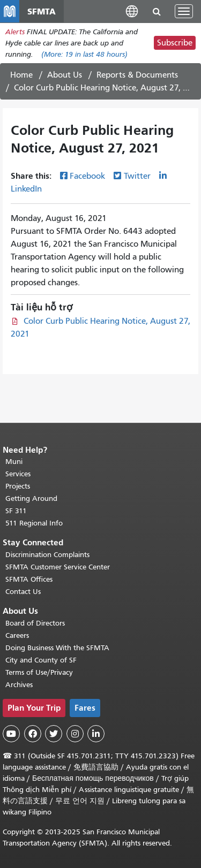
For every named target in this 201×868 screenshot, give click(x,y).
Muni (14, 462)
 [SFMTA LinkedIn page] (96, 734)
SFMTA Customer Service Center (58, 567)
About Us (65, 75)
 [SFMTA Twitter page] (54, 734)
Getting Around (31, 498)
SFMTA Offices (29, 579)
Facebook (87, 176)
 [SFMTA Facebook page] (33, 734)
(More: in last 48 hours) (84, 54)
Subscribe (175, 43)
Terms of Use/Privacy (39, 672)
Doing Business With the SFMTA (57, 648)
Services (18, 474)
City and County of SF (41, 660)
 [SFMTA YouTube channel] (11, 734)
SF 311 (16, 511)
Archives (19, 685)
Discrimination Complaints (47, 555)
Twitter (137, 176)
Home (21, 75)
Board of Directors (35, 623)
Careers (17, 635)
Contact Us (23, 592)
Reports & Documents (137, 75)
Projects (18, 486)
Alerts (15, 32)
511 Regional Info (34, 523)
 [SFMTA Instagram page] (75, 734)
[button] (132, 11)
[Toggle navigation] (184, 11)
